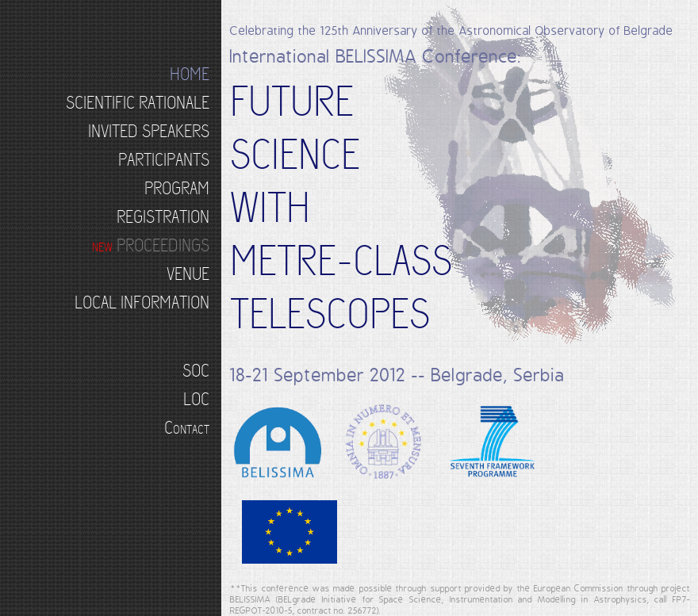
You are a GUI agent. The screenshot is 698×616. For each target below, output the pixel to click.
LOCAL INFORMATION (142, 302)
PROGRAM (177, 188)
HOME (190, 74)
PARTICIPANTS (164, 160)
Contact (187, 428)
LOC (196, 399)
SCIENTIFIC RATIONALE (138, 103)
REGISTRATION (163, 217)
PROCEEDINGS (151, 245)
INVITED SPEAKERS (149, 131)
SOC (196, 371)
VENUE (188, 274)
